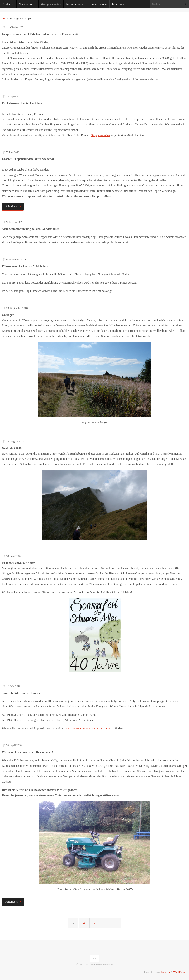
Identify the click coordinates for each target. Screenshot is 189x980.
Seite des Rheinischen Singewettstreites (89, 728)
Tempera (165, 972)
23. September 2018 (17, 308)
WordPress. (179, 972)
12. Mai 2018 (13, 686)
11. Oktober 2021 (16, 27)
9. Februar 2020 (15, 222)
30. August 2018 (15, 442)
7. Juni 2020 (13, 152)
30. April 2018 (14, 745)
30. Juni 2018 (13, 556)
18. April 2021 (14, 97)
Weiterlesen (13, 206)
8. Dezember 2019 (16, 259)
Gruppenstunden (101, 135)
